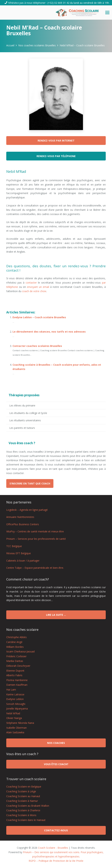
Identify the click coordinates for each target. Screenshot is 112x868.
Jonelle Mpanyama (17, 709)
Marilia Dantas (15, 661)
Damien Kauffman (17, 685)
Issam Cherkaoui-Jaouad (20, 651)
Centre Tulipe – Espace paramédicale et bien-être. (35, 568)
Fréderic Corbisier (16, 656)
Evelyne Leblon (15, 699)
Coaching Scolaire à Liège (21, 791)
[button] (107, 13)
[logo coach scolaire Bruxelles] (77, 13)
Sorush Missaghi (16, 704)
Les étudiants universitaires (25, 420)
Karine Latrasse (15, 694)
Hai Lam (11, 690)
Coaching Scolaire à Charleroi (23, 810)
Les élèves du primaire (22, 405)
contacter (31, 283)
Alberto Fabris (14, 675)
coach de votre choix (34, 291)
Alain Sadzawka (15, 732)
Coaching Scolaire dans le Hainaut (26, 820)
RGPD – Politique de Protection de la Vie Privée (56, 861)
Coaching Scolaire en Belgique (24, 787)
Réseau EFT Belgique (19, 553)
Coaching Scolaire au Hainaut (23, 796)
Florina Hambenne (17, 680)
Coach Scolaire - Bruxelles (53, 848)
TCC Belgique (14, 546)
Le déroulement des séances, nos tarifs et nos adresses (49, 332)
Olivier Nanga (14, 718)
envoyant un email (38, 287)
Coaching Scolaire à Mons (21, 815)
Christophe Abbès (16, 637)
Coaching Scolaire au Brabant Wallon (28, 806)
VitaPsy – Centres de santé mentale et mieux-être (35, 531)
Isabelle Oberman (16, 728)
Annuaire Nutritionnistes (20, 517)
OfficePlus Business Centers (23, 524)
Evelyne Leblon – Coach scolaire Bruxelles (39, 317)
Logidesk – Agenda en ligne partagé (27, 510)
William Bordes (15, 647)
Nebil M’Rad (13, 713)
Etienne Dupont (15, 671)
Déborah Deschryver (18, 666)
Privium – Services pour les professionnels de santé (36, 539)
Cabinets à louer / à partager (23, 561)
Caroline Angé (14, 642)
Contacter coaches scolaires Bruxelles (37, 346)
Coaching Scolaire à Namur (22, 801)
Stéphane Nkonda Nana (20, 723)
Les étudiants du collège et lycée (28, 413)
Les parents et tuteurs (22, 428)
